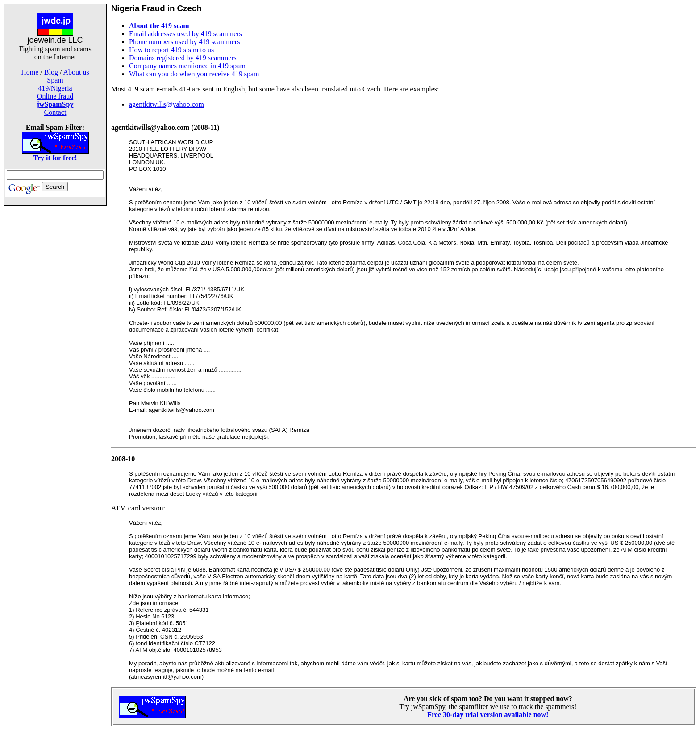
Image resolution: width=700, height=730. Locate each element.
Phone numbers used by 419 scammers (184, 42)
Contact (55, 112)
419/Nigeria (55, 88)
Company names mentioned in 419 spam (187, 66)
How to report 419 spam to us (171, 50)
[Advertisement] (55, 347)
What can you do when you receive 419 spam (194, 74)
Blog (51, 72)
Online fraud (55, 96)
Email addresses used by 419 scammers (185, 34)
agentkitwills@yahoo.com (167, 104)
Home (30, 72)
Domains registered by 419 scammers (183, 58)
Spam (55, 80)
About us (76, 72)
